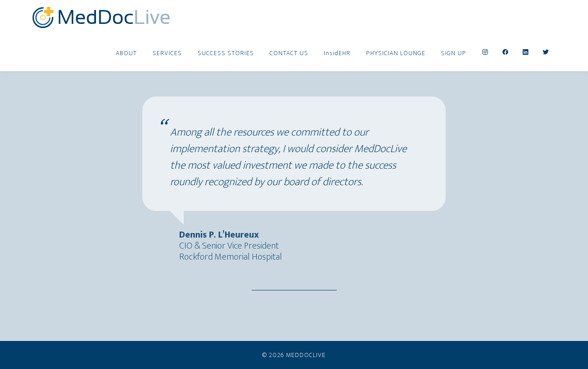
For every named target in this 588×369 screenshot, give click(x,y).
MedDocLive (101, 17)
